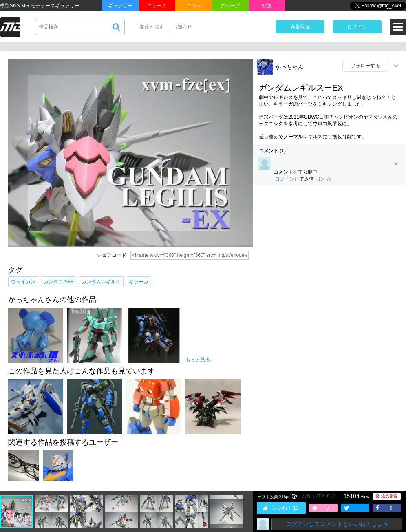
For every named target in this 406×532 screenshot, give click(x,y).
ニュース (157, 6)
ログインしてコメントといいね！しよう (337, 524)
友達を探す (152, 27)
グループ (230, 6)
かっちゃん (289, 67)
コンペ (194, 6)
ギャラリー (120, 6)
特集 (267, 6)
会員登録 (300, 27)
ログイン (357, 27)
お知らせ (182, 27)
